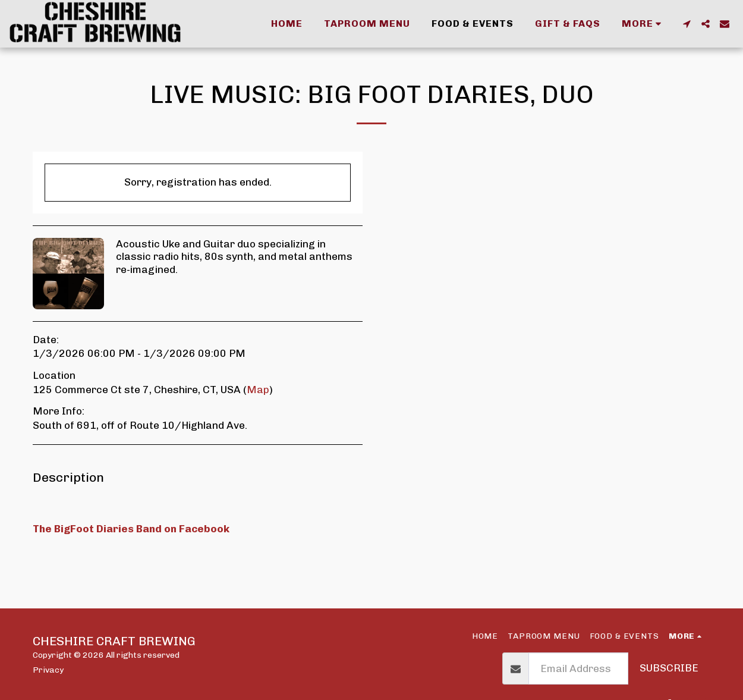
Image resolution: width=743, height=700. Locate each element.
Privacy (48, 670)
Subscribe (669, 668)
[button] (687, 24)
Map (258, 390)
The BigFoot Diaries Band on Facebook (131, 529)
